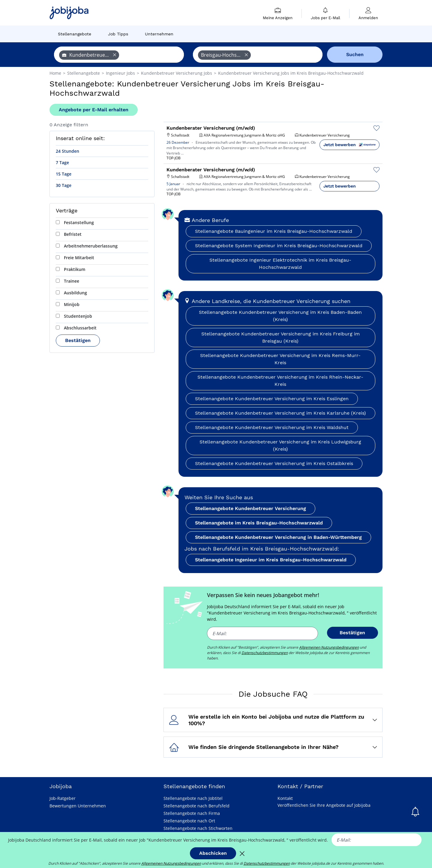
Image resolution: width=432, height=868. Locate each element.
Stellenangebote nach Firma (192, 813)
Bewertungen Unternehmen (78, 806)
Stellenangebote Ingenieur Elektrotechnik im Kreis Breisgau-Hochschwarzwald (280, 264)
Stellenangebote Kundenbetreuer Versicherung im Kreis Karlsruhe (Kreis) (280, 413)
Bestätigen (78, 340)
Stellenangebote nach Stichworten (198, 828)
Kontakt (285, 798)
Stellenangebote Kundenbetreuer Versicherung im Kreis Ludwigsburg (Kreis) (280, 445)
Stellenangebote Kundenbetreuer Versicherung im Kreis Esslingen (272, 399)
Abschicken (213, 853)
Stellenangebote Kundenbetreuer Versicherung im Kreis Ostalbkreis (274, 463)
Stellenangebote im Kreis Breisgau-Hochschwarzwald (259, 523)
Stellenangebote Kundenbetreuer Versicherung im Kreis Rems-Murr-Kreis (280, 359)
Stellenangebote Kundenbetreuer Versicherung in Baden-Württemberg (278, 537)
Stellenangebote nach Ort (189, 821)
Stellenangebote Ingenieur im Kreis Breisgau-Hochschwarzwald (271, 560)
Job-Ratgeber (63, 798)
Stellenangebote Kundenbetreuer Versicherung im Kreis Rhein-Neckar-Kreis (280, 381)
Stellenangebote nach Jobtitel (193, 798)
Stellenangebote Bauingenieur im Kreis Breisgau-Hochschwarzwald (274, 231)
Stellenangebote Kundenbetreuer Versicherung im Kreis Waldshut (272, 427)
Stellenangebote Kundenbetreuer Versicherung (250, 508)
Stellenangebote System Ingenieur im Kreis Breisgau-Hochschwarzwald (279, 246)
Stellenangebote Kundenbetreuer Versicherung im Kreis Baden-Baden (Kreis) (280, 316)
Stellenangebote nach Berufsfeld (196, 806)
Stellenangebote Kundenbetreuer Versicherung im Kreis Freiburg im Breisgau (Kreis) (280, 337)
